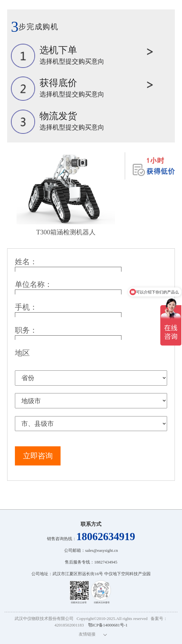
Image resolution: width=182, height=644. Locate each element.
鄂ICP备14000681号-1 (108, 625)
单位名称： (34, 284)
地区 (22, 353)
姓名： (26, 262)
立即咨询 (38, 456)
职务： (26, 330)
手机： (26, 307)
